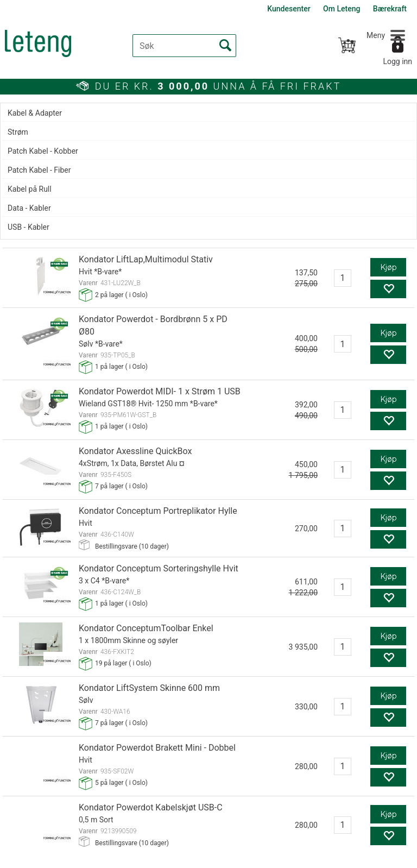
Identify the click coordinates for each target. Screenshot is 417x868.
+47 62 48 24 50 (91, 794)
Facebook (316, 801)
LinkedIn (347, 801)
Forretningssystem (121, 857)
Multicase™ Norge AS (292, 857)
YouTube (377, 801)
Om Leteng (342, 9)
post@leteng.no (83, 801)
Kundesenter (289, 9)
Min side (346, 794)
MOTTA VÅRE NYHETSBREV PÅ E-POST (106, 735)
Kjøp (388, 122)
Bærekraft (390, 9)
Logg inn (397, 61)
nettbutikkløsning (194, 857)
